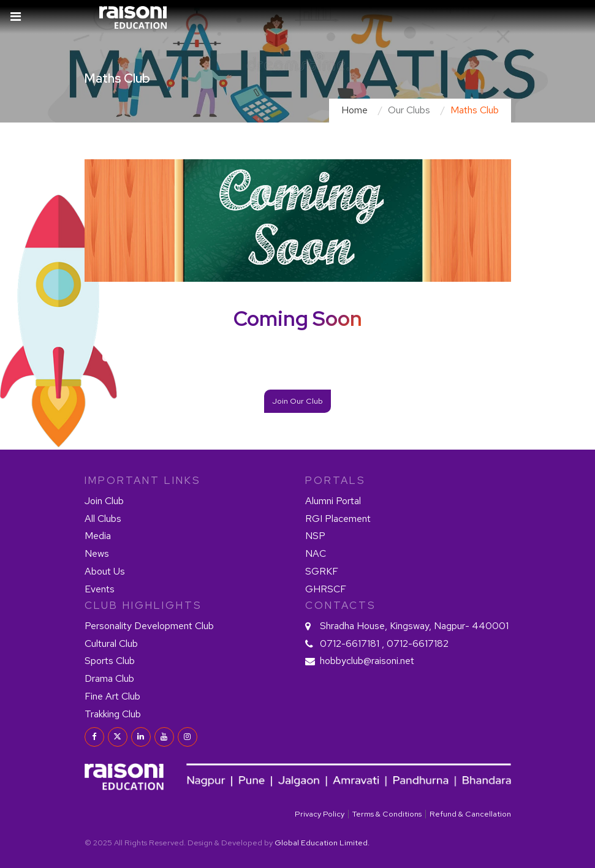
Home (354, 110)
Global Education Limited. (322, 843)
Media (98, 536)
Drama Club (109, 678)
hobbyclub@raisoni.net (367, 661)
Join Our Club (297, 401)
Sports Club (110, 661)
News (97, 553)
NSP (315, 536)
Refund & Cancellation (470, 814)
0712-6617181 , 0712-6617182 (384, 643)
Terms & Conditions (387, 814)
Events (100, 589)
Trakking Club (113, 714)
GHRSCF (326, 589)
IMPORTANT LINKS (143, 480)
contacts (341, 605)
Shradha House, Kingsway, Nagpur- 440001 (414, 626)
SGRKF (322, 571)
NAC (316, 553)
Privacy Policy (320, 814)
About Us (105, 571)
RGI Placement (338, 519)
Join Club (104, 501)
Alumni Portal (333, 501)
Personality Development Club (149, 626)
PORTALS (335, 480)
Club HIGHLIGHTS (143, 605)
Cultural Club (111, 643)
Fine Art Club (112, 696)
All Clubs (103, 519)
